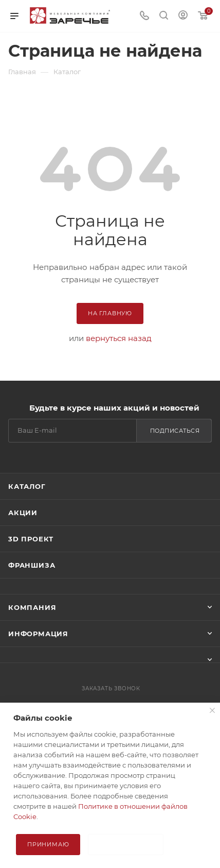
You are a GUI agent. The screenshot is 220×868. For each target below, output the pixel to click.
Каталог (27, 486)
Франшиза (32, 565)
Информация (38, 634)
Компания (32, 607)
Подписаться (175, 431)
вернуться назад (119, 338)
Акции (23, 513)
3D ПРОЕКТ (31, 539)
